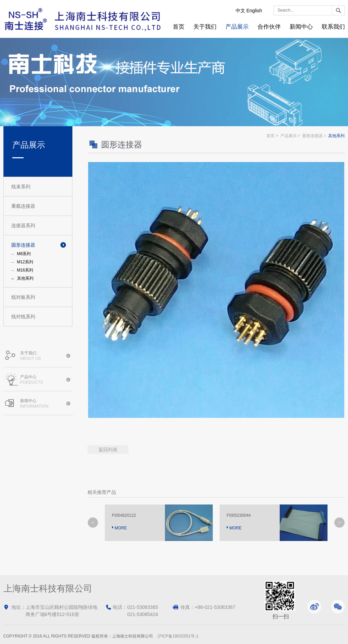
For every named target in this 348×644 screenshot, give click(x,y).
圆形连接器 (23, 245)
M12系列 (25, 262)
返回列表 (108, 450)
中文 (240, 11)
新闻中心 (301, 27)
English (254, 11)
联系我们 (333, 27)
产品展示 (237, 27)
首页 (179, 27)
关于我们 (205, 27)
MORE (121, 528)
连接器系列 (23, 225)
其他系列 (25, 278)
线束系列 (21, 187)
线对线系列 (23, 317)
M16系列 (25, 270)
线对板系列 (23, 297)
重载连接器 (23, 206)
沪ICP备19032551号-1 (178, 636)
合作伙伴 (269, 27)
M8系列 (24, 254)
